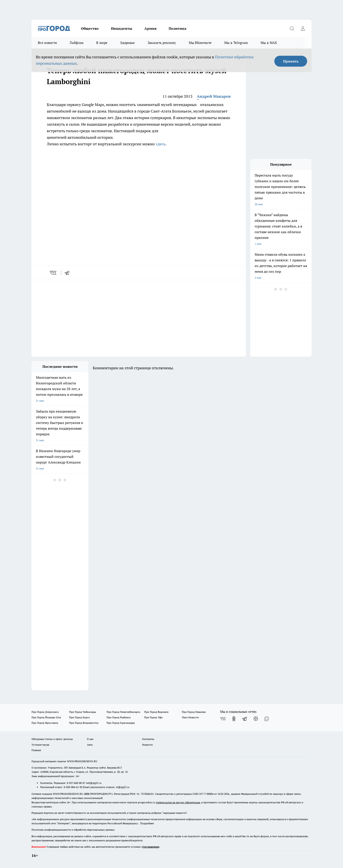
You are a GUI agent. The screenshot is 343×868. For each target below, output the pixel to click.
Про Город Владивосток (84, 723)
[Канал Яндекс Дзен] (256, 719)
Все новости (47, 43)
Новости (147, 745)
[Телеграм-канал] (245, 719)
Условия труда (40, 745)
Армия (150, 28)
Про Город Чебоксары (83, 712)
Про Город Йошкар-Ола (46, 717)
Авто (90, 745)
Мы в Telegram (236, 43)
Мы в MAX (269, 43)
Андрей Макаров (214, 96)
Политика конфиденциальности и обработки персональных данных (73, 830)
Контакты (148, 739)
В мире (102, 43)
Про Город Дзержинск (45, 712)
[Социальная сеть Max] (267, 719)
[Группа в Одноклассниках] (234, 719)
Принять (291, 61)
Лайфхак (77, 43)
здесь (160, 144)
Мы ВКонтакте (200, 43)
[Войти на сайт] (303, 28)
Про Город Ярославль (45, 723)
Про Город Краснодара (121, 723)
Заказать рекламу (162, 43)
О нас (90, 739)
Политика (178, 28)
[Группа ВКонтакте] (223, 719)
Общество (90, 28)
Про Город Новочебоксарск (123, 712)
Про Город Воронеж (156, 712)
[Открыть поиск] (292, 28)
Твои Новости (190, 717)
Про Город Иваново (194, 712)
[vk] (53, 273)
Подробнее (147, 823)
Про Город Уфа (153, 717)
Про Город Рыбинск (119, 717)
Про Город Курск (79, 717)
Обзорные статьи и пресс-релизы (52, 739)
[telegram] (68, 273)
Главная (36, 750)
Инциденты (122, 28)
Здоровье (127, 43)
